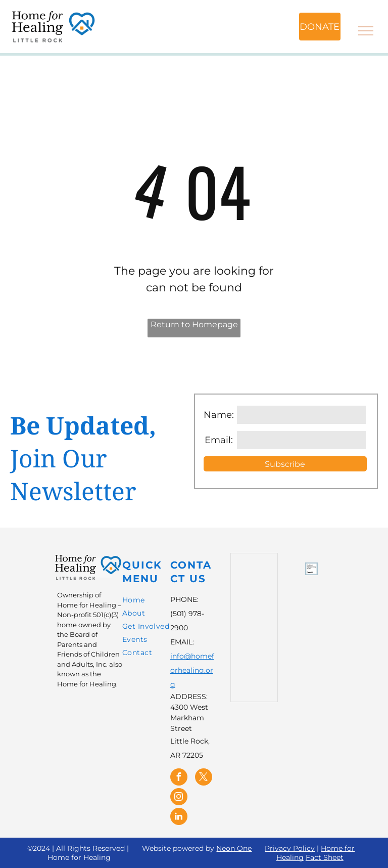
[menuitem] (159, 601)
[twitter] (204, 778)
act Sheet (327, 857)
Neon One (234, 848)
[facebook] (179, 778)
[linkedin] (179, 818)
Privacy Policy (290, 848)
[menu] (366, 31)
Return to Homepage (194, 324)
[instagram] (179, 798)
